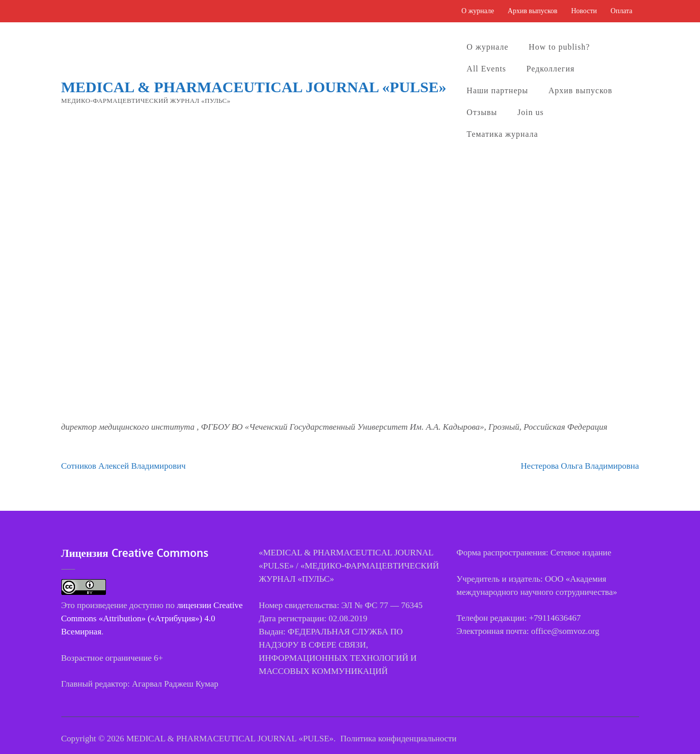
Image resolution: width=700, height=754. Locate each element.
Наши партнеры (498, 90)
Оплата (622, 11)
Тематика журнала (503, 134)
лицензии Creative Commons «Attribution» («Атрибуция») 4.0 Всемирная (152, 618)
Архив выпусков (533, 11)
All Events (487, 69)
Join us (531, 112)
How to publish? (559, 47)
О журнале (477, 11)
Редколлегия (551, 69)
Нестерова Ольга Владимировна (580, 466)
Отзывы (482, 112)
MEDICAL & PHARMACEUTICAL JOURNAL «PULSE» (254, 87)
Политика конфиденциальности (399, 739)
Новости (584, 11)
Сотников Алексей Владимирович (124, 466)
